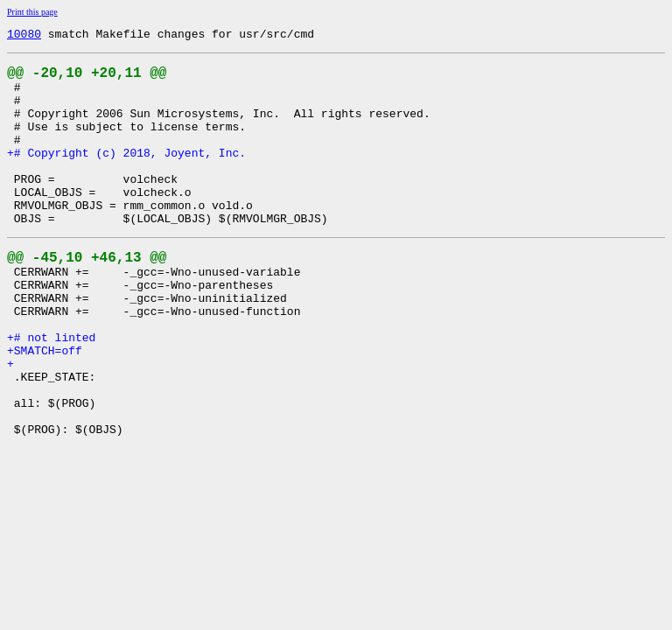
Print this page (32, 12)
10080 (24, 36)
